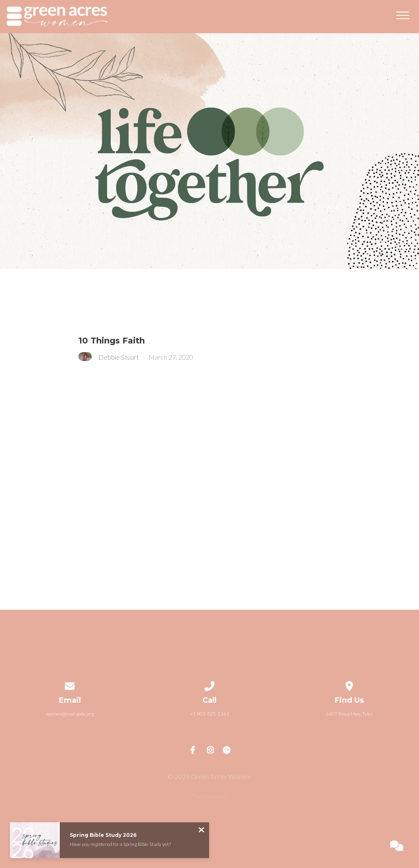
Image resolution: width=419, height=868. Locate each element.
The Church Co (209, 796)
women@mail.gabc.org (70, 714)
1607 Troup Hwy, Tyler (349, 714)
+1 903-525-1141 (209, 714)
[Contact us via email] (70, 685)
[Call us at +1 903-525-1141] (209, 685)
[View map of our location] (349, 685)
